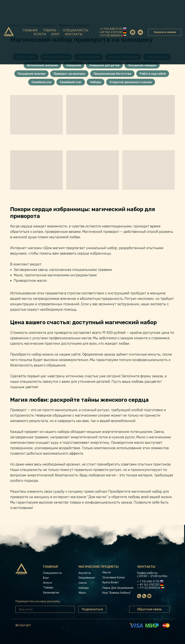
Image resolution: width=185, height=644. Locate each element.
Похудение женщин (142, 65)
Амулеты (85, 573)
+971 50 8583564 (111, 36)
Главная (30, 30)
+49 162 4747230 (111, 32)
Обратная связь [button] (149, 609)
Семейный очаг (71, 82)
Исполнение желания (42, 65)
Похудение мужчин (31, 74)
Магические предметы (99, 567)
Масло (107, 572)
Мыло (82, 593)
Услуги (40, 34)
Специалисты (76, 30)
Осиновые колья (114, 577)
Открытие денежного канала (131, 82)
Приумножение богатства (112, 74)
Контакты (74, 34)
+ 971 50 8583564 (149, 588)
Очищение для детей (104, 65)
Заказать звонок (165, 32)
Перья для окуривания (118, 588)
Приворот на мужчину (69, 74)
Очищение (74, 65)
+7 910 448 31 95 (111, 29)
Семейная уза (41, 82)
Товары (50, 30)
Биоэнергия (51, 593)
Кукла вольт (111, 582)
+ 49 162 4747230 (148, 585)
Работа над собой (153, 74)
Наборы (96, 82)
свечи (83, 583)
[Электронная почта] (140, 32)
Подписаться (92, 609)
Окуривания (87, 578)
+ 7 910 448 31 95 (148, 581)
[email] (45, 609)
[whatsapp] (133, 32)
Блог (56, 34)
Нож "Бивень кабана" (117, 593)
